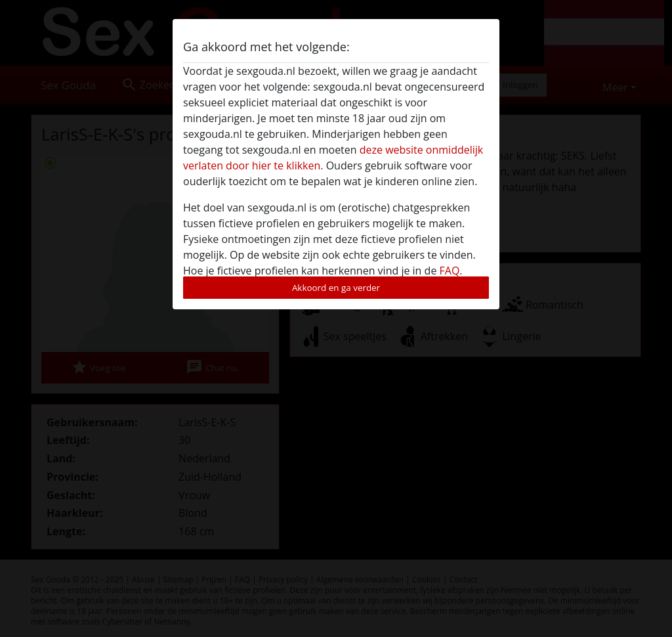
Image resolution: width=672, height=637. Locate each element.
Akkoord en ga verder (336, 288)
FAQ (450, 271)
